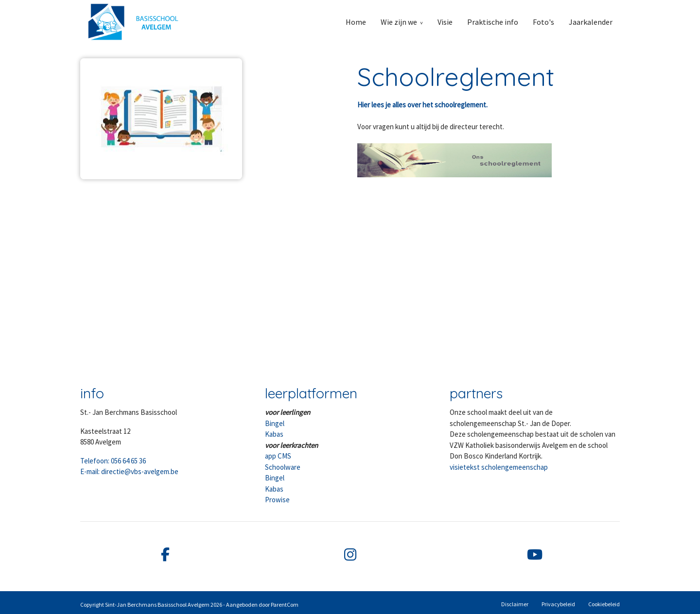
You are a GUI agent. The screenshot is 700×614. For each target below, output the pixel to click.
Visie (445, 22)
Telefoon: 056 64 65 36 (113, 461)
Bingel (275, 423)
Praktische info (493, 22)
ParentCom (285, 605)
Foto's (543, 22)
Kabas (274, 434)
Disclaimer (515, 604)
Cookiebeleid (604, 604)
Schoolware (283, 467)
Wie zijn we (399, 22)
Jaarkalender (591, 22)
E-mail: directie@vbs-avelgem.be (129, 471)
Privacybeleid (558, 604)
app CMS (278, 456)
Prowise (277, 500)
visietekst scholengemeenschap (499, 467)
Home (356, 22)
